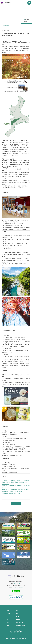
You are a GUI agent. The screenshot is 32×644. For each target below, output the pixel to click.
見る (17, 613)
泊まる (9, 623)
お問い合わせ (19, 623)
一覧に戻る (16, 504)
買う (8, 620)
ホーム (9, 610)
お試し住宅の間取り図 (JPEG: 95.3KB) (11, 493)
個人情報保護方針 (20, 625)
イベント (9, 625)
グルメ (18, 616)
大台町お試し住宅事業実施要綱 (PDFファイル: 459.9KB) (16, 490)
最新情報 (18, 620)
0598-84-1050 (17, 584)
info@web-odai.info (18, 587)
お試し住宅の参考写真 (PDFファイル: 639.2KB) (13, 492)
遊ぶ (17, 610)
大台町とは (10, 613)
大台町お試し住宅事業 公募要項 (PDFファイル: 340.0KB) (16, 480)
